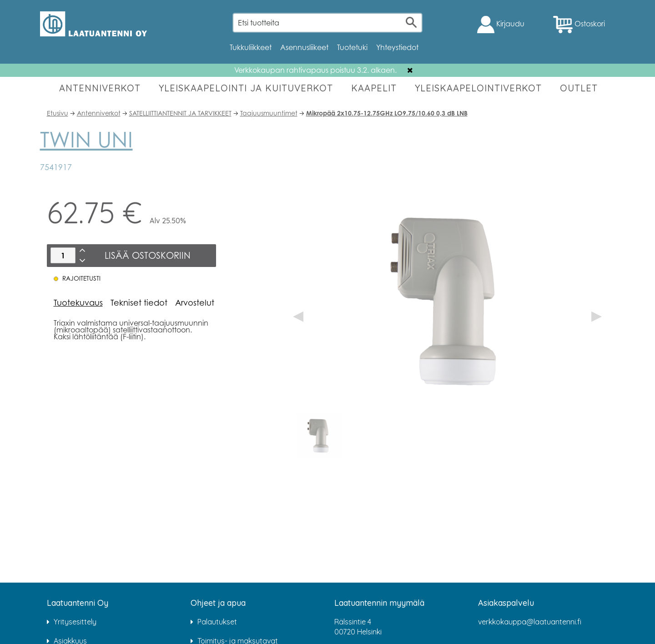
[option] (319, 435)
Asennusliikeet (304, 47)
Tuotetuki (352, 47)
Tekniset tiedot (139, 302)
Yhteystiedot (397, 47)
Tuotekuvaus (78, 302)
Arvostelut (195, 302)
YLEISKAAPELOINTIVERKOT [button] (478, 88)
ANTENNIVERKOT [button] (100, 88)
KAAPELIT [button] (374, 88)
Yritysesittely (75, 622)
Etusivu (58, 113)
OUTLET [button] (579, 88)
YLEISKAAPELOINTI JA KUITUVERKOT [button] (246, 88)
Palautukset (217, 622)
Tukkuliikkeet (251, 47)
